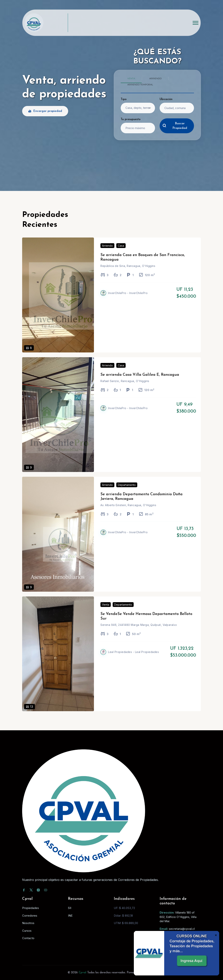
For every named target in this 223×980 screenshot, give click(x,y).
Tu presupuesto (131, 119)
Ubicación (166, 99)
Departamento (127, 490)
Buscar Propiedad (175, 126)
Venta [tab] (131, 78)
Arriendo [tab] (155, 78)
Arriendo (107, 250)
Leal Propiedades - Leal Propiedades (133, 657)
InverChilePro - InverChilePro (128, 298)
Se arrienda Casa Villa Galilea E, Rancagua (140, 380)
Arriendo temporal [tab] (140, 84)
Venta (106, 609)
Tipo (124, 99)
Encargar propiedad (45, 111)
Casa (121, 250)
